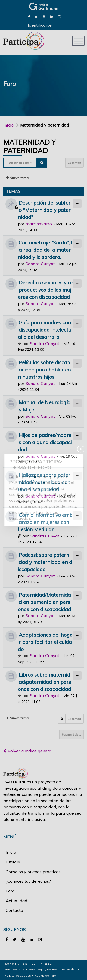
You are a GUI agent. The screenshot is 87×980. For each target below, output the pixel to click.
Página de (71, 734)
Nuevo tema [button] (17, 178)
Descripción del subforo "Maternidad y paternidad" (44, 210)
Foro (10, 891)
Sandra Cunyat (40, 264)
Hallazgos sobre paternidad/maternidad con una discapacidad (44, 482)
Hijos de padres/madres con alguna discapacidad (45, 442)
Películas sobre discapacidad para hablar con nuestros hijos (44, 370)
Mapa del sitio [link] (14, 969)
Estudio (13, 862)
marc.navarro (39, 224)
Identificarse (40, 25)
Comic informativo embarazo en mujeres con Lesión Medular (45, 522)
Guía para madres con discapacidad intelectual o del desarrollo (45, 330)
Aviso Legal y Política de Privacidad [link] (52, 969)
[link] (29, 16)
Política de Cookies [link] (18, 975)
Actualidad (17, 901)
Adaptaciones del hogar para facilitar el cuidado (45, 642)
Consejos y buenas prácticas (33, 872)
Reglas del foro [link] (45, 975)
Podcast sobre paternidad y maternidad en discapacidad (45, 562)
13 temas (74, 163)
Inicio (9, 125)
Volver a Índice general (28, 751)
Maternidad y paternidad (30, 146)
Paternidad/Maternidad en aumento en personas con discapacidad (44, 602)
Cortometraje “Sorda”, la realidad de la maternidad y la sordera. (45, 250)
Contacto (14, 910)
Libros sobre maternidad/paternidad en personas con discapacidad (44, 682)
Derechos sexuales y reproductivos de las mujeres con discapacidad (45, 290)
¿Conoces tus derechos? (28, 881)
